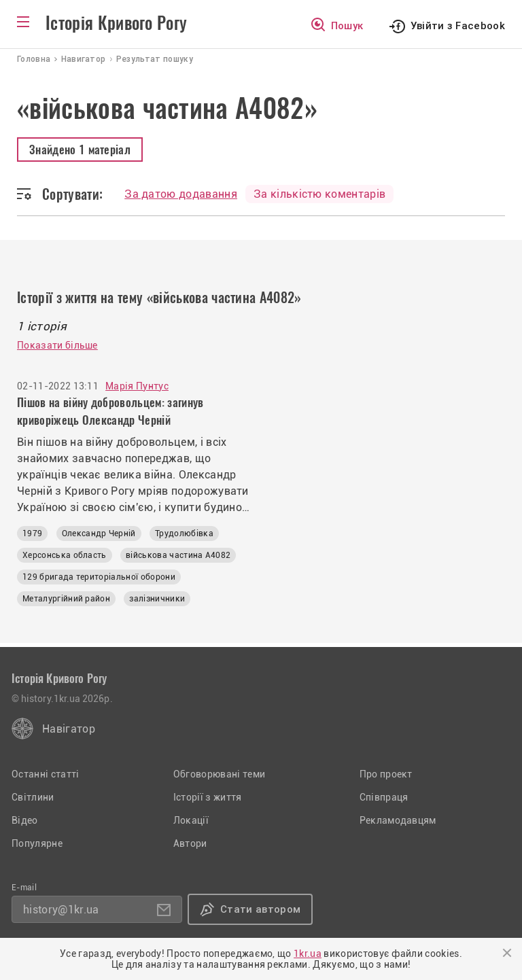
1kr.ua (308, 953)
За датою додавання (181, 194)
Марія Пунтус (137, 386)
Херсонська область (65, 555)
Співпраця (384, 797)
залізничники (157, 599)
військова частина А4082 (178, 555)
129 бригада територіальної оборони (99, 577)
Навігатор (69, 729)
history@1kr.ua (61, 910)
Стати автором (260, 909)
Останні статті (45, 774)
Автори (190, 843)
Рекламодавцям (398, 820)
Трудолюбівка (184, 533)
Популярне (37, 843)
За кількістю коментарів (319, 194)
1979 (32, 533)
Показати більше (57, 345)
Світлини (33, 797)
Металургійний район (66, 599)
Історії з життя (208, 797)
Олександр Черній (99, 533)
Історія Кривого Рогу (116, 23)
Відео (25, 820)
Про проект (386, 774)
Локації (191, 820)
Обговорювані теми (219, 774)
